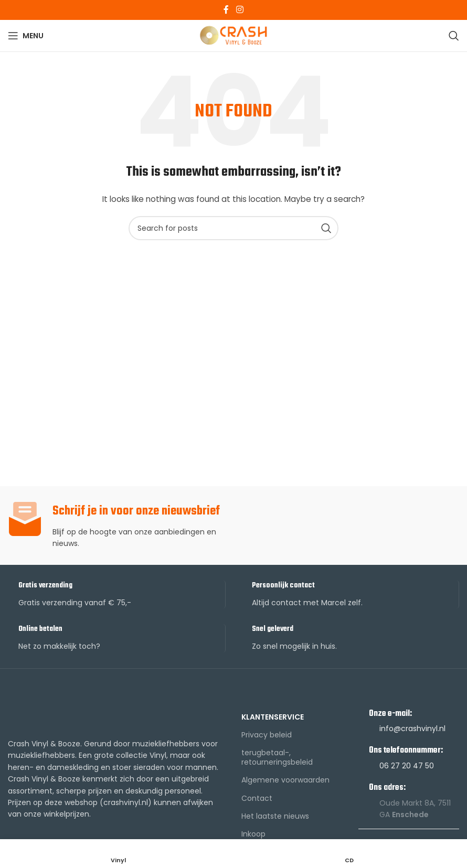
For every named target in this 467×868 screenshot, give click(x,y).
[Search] (454, 36)
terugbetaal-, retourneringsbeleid (277, 757)
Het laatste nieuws (275, 816)
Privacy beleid (267, 735)
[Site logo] (234, 35)
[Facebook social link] (226, 10)
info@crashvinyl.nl (412, 728)
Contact (257, 798)
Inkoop (253, 834)
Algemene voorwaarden (285, 780)
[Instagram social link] (240, 10)
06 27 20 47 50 (407, 766)
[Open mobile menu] (26, 36)
